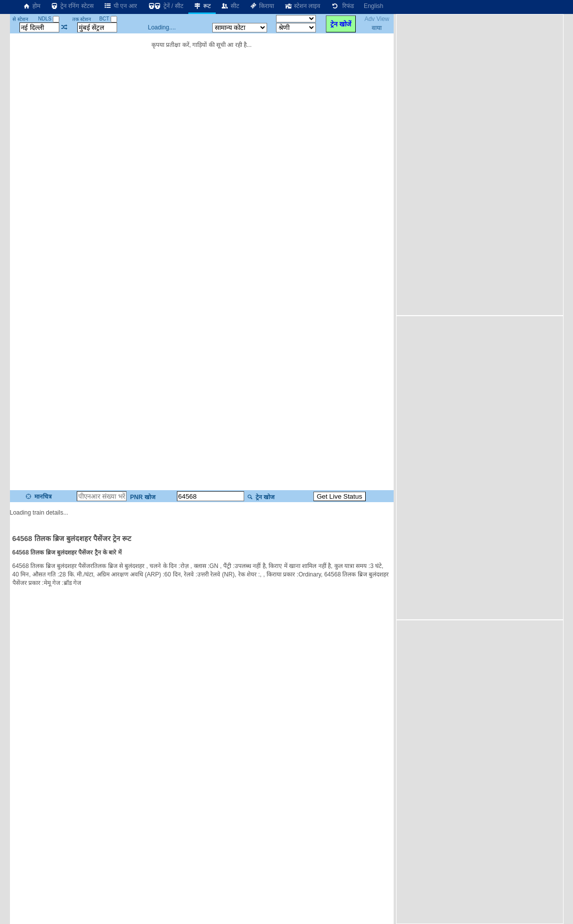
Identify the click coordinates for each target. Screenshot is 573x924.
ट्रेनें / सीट (165, 6)
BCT (108, 19)
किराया (262, 6)
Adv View (377, 19)
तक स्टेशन (82, 19)
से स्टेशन (20, 19)
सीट (230, 6)
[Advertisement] (458, 164)
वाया (377, 28)
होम (31, 6)
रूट (202, 6)
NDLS (48, 19)
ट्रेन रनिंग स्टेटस (72, 6)
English (373, 6)
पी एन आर (121, 6)
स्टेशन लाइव (302, 6)
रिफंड (342, 6)
